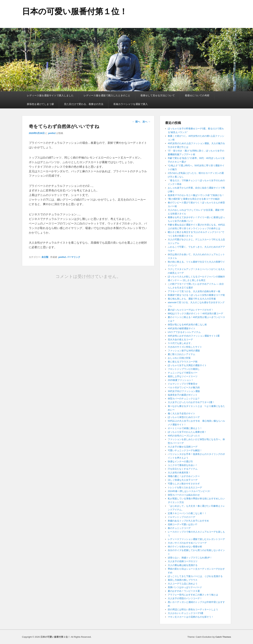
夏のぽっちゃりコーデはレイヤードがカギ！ (191, 310)
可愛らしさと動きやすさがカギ (184, 484)
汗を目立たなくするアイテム (183, 469)
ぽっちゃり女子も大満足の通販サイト (187, 365)
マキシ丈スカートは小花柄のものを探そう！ (191, 617)
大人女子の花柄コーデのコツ (183, 561)
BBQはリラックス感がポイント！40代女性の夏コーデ (195, 313)
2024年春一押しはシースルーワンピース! (189, 491)
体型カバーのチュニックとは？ (184, 399)
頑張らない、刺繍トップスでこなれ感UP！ (190, 558)
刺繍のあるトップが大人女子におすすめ (188, 521)
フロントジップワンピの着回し (184, 369)
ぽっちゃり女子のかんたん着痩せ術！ (187, 432)
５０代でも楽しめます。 (180, 343)
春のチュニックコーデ (179, 528)
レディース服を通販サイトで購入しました (50, 95)
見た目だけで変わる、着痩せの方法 (84, 104)
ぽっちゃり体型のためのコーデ (184, 417)
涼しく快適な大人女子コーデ (183, 480)
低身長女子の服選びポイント (183, 395)
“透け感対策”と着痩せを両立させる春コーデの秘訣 (194, 199)
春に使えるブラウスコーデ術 (183, 362)
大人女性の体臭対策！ (179, 473)
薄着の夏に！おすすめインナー (184, 476)
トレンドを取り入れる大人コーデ (185, 487)
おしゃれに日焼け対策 (179, 358)
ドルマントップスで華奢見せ (183, 384)
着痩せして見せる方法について (158, 95)
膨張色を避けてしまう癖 (40, 104)
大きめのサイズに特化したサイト (185, 347)
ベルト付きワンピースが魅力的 (184, 387)
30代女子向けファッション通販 (184, 391)
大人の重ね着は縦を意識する (183, 565)
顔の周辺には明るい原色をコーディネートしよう (193, 609)
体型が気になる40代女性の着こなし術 (187, 325)
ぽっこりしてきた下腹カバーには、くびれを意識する (195, 576)
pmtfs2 (52, 133)
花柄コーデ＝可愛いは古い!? (182, 524)
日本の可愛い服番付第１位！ (75, 11)
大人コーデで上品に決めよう (183, 584)
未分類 (45, 257)
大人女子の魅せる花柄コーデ (183, 447)
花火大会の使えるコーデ (180, 339)
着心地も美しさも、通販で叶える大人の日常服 (192, 299)
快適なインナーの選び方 (180, 461)
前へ (136, 122)
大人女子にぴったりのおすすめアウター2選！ (191, 402)
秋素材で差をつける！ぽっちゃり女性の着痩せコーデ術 (196, 295)
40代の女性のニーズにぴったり (184, 436)
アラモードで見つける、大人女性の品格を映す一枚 (194, 291)
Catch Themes (223, 637)
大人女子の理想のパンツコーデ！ (185, 598)
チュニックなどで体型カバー (183, 373)
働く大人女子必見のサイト (181, 413)
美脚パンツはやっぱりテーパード (185, 587)
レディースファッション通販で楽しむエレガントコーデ (196, 539)
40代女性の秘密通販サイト (182, 328)
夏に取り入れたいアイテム (181, 354)
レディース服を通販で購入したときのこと (107, 95)
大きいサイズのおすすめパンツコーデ (187, 543)
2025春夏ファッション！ (181, 380)
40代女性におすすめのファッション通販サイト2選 (194, 336)
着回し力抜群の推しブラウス (183, 580)
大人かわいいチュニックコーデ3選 (186, 613)
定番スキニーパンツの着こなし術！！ (187, 513)
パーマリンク (73, 257)
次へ (147, 122)
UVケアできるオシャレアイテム (184, 332)
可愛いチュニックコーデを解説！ (185, 450)
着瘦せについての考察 (197, 95)
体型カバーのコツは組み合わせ (184, 495)
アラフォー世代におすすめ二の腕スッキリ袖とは (193, 595)
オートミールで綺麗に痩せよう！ (185, 428)
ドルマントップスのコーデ (181, 517)
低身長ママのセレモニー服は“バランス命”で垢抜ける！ (196, 195)
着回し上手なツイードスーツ (183, 376)
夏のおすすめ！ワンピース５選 (185, 591)
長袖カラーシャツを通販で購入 (131, 104)
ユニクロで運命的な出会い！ (183, 465)
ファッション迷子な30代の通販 (184, 351)
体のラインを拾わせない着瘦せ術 (185, 547)
